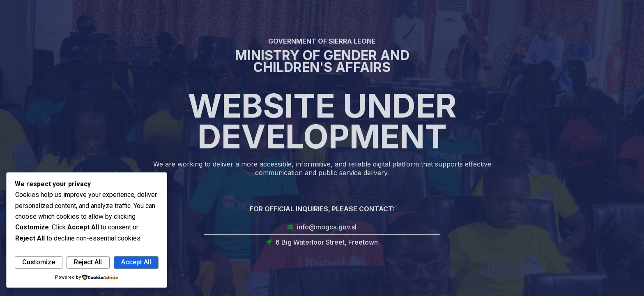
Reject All (88, 262)
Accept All (136, 262)
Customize (39, 262)
